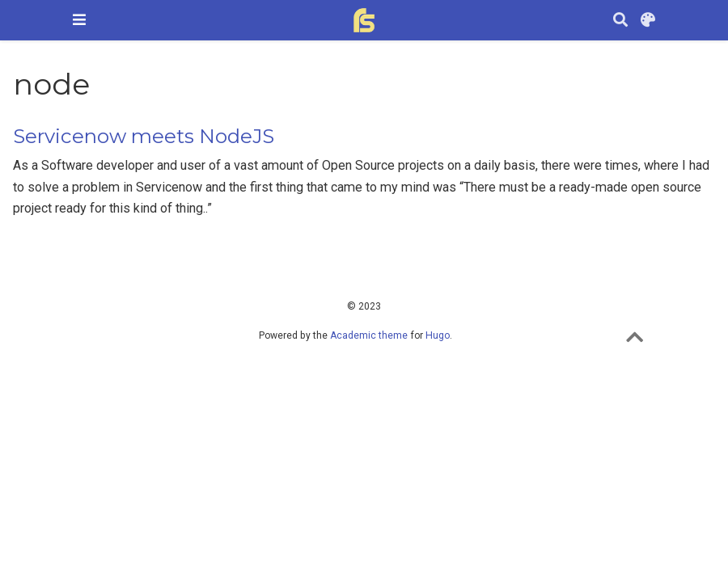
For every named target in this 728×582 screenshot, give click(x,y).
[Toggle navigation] (79, 20)
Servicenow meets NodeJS (144, 136)
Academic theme (369, 335)
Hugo (438, 335)
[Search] (620, 21)
